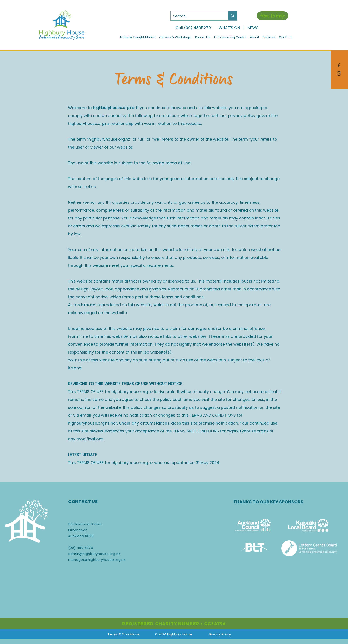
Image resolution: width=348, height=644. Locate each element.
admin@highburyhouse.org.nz (94, 554)
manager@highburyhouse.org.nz (97, 560)
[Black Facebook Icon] (339, 65)
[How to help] (273, 16)
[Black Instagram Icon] (339, 73)
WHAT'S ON (229, 28)
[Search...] (196, 16)
